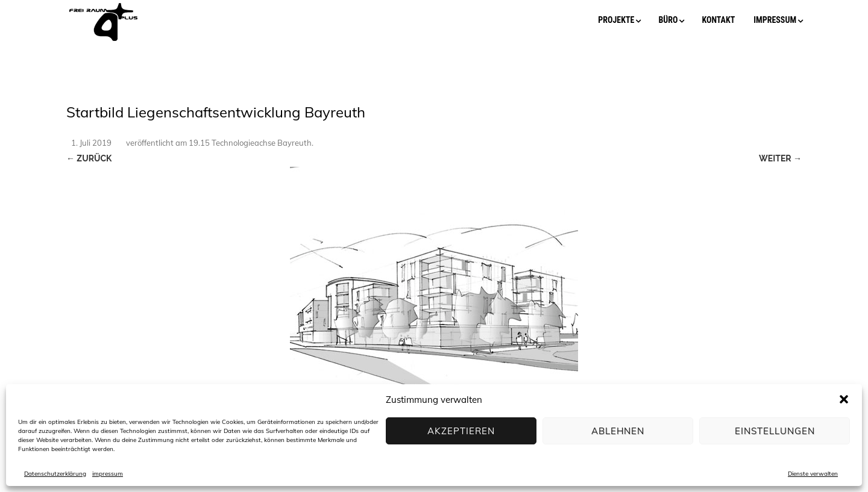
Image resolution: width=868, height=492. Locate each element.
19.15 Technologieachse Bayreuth (250, 143)
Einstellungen (775, 431)
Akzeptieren (461, 431)
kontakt (718, 20)
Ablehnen (618, 431)
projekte (616, 20)
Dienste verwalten (813, 474)
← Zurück (89, 158)
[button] (844, 399)
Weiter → (780, 158)
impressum (108, 474)
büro (668, 20)
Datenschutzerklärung (55, 474)
